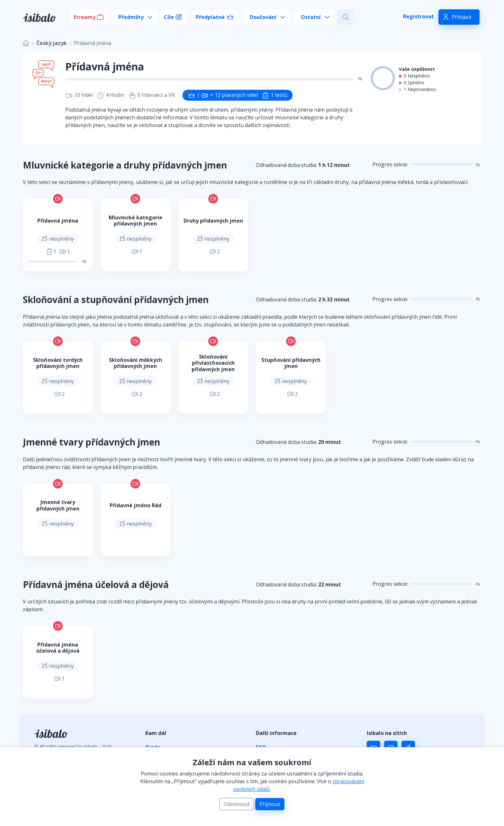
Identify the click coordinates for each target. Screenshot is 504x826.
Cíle (169, 17)
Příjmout (270, 804)
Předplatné (210, 17)
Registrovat (419, 16)
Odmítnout (237, 804)
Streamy (84, 17)
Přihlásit (462, 17)
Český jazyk (52, 43)
